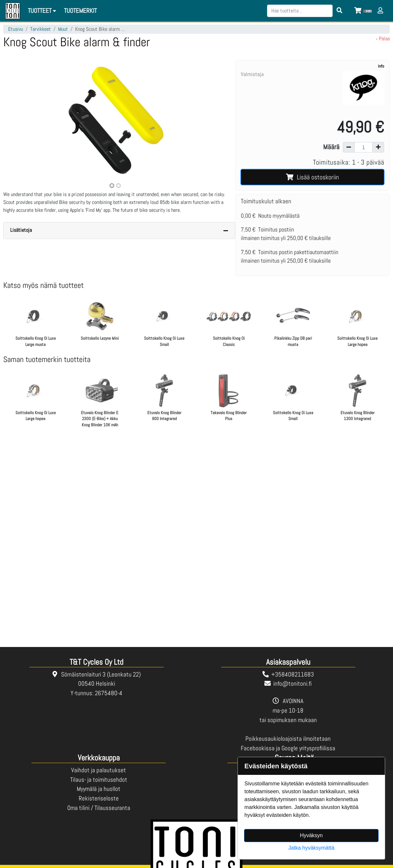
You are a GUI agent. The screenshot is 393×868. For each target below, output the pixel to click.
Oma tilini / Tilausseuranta (99, 808)
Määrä (331, 147)
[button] (20, 125)
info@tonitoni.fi (292, 684)
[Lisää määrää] (378, 147)
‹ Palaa (383, 39)
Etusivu (16, 29)
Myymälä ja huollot (99, 789)
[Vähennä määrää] (349, 147)
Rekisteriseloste (99, 798)
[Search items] (340, 11)
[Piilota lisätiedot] (226, 231)
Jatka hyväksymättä (311, 848)
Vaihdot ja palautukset (99, 770)
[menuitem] (81, 11)
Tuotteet (43, 11)
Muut (63, 29)
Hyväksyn (311, 835)
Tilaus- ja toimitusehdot (99, 780)
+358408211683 (293, 674)
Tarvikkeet (41, 29)
